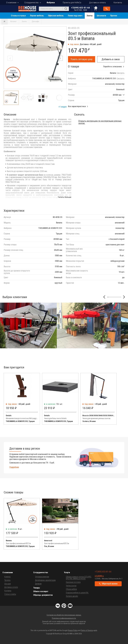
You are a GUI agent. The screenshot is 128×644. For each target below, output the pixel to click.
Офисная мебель (56, 16)
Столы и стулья (18, 16)
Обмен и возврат (41, 591)
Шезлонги (101, 16)
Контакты (118, 2)
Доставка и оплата (97, 2)
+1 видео (63, 107)
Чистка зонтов (71, 586)
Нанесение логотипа (73, 582)
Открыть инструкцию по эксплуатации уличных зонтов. (100, 122)
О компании (11, 2)
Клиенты (7, 577)
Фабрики (51, 2)
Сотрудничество (31, 2)
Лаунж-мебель (37, 16)
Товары (37, 588)
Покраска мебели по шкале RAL (77, 593)
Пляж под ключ (75, 16)
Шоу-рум (8, 584)
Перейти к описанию (112, 66)
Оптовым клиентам (42, 577)
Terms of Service (87, 630)
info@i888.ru (99, 576)
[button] (60, 58)
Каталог (13, 21)
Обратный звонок (107, 9)
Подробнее (14, 467)
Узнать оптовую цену (81, 59)
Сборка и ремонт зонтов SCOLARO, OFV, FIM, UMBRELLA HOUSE (79, 578)
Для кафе (35, 21)
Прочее (114, 16)
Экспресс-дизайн (72, 596)
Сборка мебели (71, 589)
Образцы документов (43, 595)
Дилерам (38, 584)
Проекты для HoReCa (72, 2)
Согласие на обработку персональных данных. (64, 615)
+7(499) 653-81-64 (80, 9)
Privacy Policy (73, 630)
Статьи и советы (10, 594)
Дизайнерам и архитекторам (45, 580)
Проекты (7, 580)
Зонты (90, 16)
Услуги (67, 572)
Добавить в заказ (111, 59)
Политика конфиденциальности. (64, 618)
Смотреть (121, 73)
